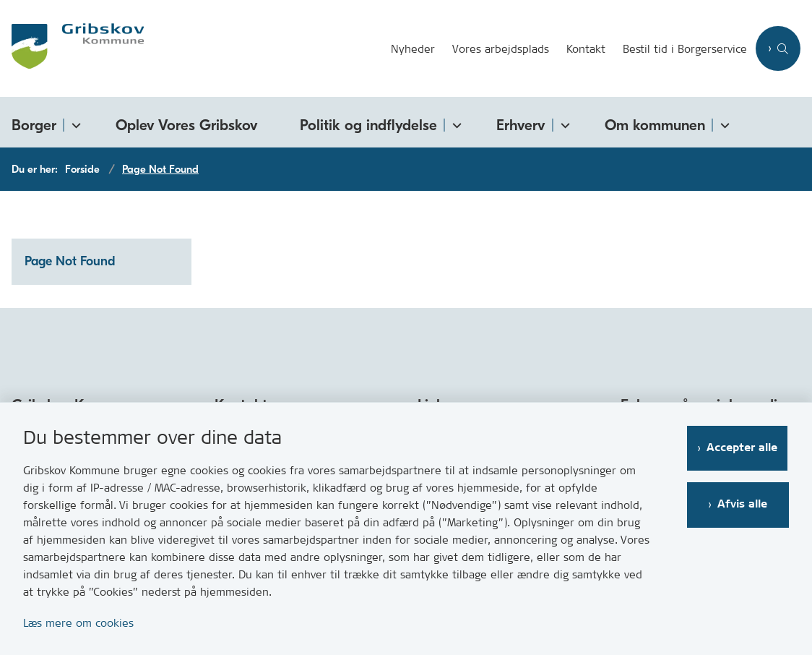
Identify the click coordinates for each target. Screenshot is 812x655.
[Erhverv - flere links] (563, 123)
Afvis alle (744, 504)
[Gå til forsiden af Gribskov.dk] (72, 48)
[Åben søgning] (778, 48)
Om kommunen (655, 125)
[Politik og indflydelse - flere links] (454, 123)
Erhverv (521, 125)
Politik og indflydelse (368, 125)
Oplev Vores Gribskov (187, 125)
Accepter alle (743, 448)
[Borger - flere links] (74, 123)
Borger (34, 125)
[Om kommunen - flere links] (722, 123)
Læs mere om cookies (78, 623)
